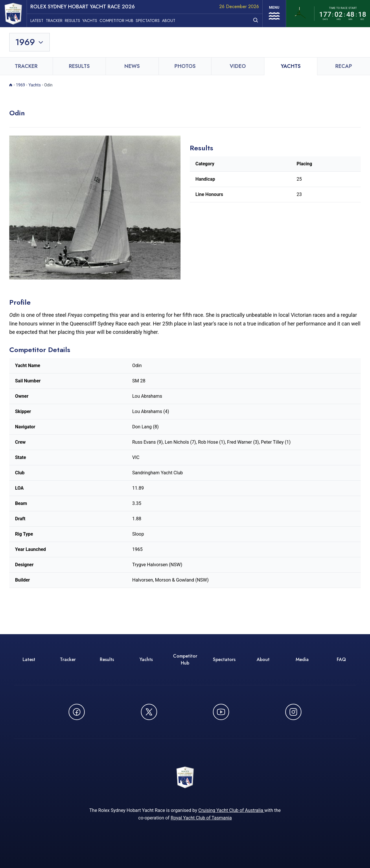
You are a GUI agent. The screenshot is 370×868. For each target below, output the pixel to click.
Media (302, 659)
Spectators (148, 21)
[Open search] (256, 20)
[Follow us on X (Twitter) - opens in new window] (149, 712)
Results (72, 21)
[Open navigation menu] (274, 14)
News (132, 66)
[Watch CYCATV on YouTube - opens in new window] (221, 712)
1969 (20, 85)
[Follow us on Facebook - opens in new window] (77, 712)
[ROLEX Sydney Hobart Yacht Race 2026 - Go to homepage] (13, 14)
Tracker (54, 21)
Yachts (90, 21)
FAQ (341, 659)
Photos (185, 66)
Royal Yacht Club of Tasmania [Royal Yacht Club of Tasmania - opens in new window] (201, 818)
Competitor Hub (116, 21)
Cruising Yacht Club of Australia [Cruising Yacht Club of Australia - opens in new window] (231, 810)
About (169, 21)
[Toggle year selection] (30, 42)
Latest (37, 21)
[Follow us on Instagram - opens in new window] (293, 712)
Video (238, 66)
